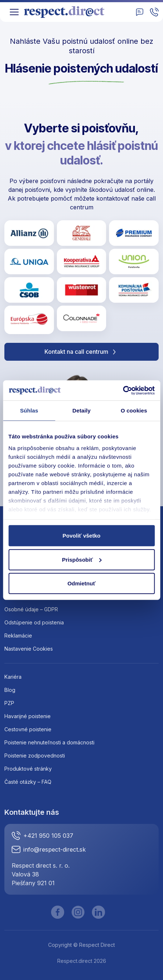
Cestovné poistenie (28, 729)
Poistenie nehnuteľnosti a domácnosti (49, 742)
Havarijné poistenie (28, 716)
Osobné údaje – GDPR (31, 609)
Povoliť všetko (82, 536)
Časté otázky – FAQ (28, 782)
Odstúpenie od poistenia (34, 622)
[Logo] (67, 12)
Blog (10, 690)
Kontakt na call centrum (81, 352)
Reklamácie (18, 636)
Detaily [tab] (82, 410)
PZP (9, 703)
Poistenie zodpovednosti (35, 756)
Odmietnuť (81, 583)
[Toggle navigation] (14, 12)
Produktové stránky (28, 769)
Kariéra (13, 677)
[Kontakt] (140, 12)
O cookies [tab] (134, 410)
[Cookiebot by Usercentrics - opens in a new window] (123, 390)
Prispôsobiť (82, 559)
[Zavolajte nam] (154, 12)
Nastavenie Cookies (29, 649)
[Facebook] (58, 912)
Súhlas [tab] (29, 410)
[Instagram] (78, 912)
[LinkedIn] (98, 912)
